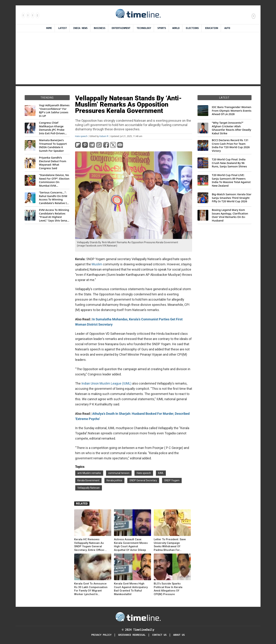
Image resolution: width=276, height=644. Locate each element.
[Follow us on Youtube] (37, 15)
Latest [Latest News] (62, 28)
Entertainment (121, 28)
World (176, 28)
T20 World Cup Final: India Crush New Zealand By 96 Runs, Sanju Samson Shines (229, 163)
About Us (179, 635)
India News (80, 28)
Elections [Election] (192, 28)
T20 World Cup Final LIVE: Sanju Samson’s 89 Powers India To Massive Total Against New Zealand (231, 180)
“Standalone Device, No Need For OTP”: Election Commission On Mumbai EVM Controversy (54, 180)
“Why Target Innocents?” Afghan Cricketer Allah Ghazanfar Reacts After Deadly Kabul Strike (232, 128)
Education (212, 28)
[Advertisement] (138, 59)
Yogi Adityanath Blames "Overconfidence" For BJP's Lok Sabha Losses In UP (54, 111)
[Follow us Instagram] (28, 15)
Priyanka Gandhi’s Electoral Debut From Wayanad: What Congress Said (53, 163)
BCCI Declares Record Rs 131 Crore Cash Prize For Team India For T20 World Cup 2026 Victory (231, 145)
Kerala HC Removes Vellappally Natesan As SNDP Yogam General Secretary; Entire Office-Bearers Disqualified (90, 545)
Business (100, 28)
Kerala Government (88, 480)
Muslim (97, 264)
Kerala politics (114, 480)
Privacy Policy (101, 635)
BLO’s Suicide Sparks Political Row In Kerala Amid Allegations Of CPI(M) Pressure (168, 589)
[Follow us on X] (32, 15)
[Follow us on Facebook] (23, 15)
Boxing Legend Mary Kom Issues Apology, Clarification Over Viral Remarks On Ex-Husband (230, 215)
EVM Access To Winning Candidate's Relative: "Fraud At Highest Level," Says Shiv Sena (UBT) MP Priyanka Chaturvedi (54, 215)
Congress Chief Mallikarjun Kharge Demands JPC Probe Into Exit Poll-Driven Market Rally (52, 128)
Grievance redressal (132, 635)
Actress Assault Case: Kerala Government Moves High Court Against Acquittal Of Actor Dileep (131, 545)
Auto (227, 28)
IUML (161, 473)
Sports (162, 28)
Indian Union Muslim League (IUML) (106, 383)
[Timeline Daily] (138, 616)
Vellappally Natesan (89, 488)
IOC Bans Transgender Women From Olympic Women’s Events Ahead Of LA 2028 (232, 111)
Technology (144, 28)
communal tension (119, 473)
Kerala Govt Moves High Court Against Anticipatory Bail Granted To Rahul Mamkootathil (131, 589)
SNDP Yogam (172, 480)
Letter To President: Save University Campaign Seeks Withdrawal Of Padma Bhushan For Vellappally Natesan (170, 545)
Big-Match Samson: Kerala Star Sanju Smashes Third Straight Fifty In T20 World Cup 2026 (232, 198)
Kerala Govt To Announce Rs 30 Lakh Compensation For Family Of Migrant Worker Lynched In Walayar (91, 589)
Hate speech (81, 136)
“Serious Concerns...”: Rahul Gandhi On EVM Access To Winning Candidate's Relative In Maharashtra (54, 198)
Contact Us (159, 635)
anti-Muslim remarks (89, 473)
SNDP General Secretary (143, 480)
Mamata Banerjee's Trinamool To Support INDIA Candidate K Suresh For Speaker (53, 145)
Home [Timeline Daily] (49, 28)
